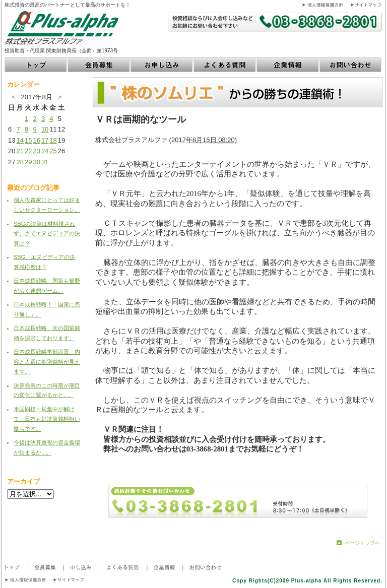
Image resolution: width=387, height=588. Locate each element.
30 (36, 162)
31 (45, 162)
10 (45, 129)
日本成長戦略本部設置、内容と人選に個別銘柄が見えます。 (47, 362)
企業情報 (288, 64)
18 (53, 140)
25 (53, 151)
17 (45, 140)
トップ (36, 64)
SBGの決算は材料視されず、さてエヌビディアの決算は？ (47, 234)
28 (20, 162)
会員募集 (99, 64)
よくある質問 (225, 64)
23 (36, 151)
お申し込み (162, 64)
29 (28, 162)
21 (20, 151)
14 (20, 140)
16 (36, 140)
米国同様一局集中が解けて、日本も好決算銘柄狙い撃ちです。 (47, 419)
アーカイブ (23, 481)
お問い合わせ (351, 64)
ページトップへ (362, 543)
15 (28, 140)
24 (45, 151)
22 (28, 151)
